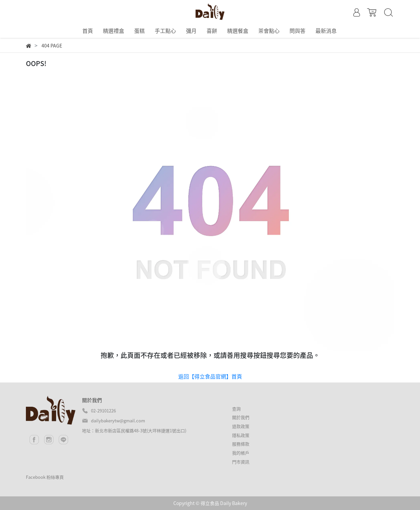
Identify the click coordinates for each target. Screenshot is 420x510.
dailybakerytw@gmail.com (118, 421)
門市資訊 (241, 462)
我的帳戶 (241, 453)
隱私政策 (241, 435)
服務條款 (241, 444)
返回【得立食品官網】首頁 (210, 376)
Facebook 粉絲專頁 (45, 477)
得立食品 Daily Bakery (224, 503)
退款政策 (241, 426)
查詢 (236, 409)
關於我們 (241, 417)
